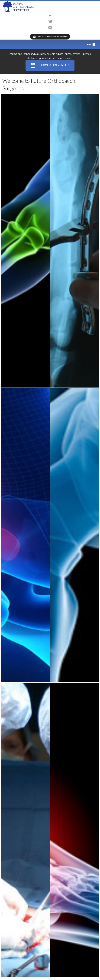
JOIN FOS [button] (50, 36)
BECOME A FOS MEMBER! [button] (50, 65)
